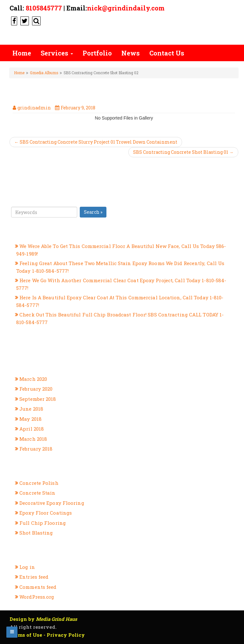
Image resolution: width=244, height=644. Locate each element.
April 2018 (32, 429)
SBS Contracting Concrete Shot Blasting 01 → (183, 152)
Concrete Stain (37, 493)
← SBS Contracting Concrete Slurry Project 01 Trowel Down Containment (96, 142)
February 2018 (36, 449)
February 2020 (36, 389)
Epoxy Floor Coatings (46, 513)
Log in (27, 567)
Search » (93, 212)
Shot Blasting (36, 533)
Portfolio (97, 53)
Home (22, 53)
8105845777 (44, 8)
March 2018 (33, 439)
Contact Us (167, 53)
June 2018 (31, 409)
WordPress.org (37, 597)
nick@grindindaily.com (126, 8)
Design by (43, 619)
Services (57, 53)
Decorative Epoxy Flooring (52, 503)
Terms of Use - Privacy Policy (47, 635)
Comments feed (38, 587)
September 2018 (38, 399)
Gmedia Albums (44, 73)
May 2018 (30, 419)
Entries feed (34, 577)
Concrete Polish (39, 483)
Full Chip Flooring (43, 523)
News (131, 53)
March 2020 (33, 379)
